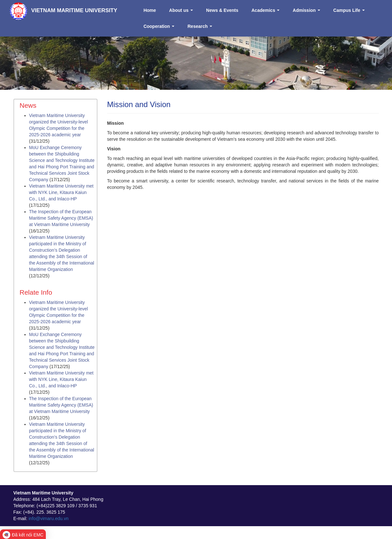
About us (181, 10)
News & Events (222, 10)
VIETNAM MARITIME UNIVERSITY (74, 10)
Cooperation (159, 26)
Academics (265, 10)
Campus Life (349, 10)
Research (200, 26)
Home (150, 10)
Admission (306, 10)
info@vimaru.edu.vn (49, 518)
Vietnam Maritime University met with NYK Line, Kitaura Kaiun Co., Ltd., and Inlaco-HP (61, 192)
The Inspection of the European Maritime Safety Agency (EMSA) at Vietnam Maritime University (61, 218)
